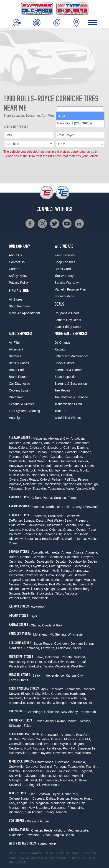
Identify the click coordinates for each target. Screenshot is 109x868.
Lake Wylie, (61, 744)
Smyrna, (15, 593)
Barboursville (47, 844)
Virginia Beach (63, 835)
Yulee (13, 543)
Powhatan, (33, 835)
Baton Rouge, (43, 644)
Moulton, (86, 470)
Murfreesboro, (49, 780)
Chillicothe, (52, 712)
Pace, (93, 530)
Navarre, (15, 530)
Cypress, (39, 798)
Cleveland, (63, 762)
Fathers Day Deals (68, 320)
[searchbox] (80, 144)
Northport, (39, 475)
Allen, (32, 794)
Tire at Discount (56, 853)
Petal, (83, 662)
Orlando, (69, 530)
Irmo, (48, 744)
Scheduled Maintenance (72, 356)
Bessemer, (64, 443)
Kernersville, (70, 698)
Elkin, (46, 694)
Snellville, (29, 593)
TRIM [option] (61, 151)
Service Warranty (67, 283)
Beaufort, (83, 735)
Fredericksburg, (55, 830)
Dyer (34, 616)
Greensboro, (60, 694)
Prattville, (15, 484)
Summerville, (18, 753)
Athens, (37, 443)
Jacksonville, (63, 466)
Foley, (27, 457)
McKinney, (58, 803)
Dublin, (93, 561)
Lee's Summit (18, 680)
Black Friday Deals (68, 327)
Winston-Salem (81, 703)
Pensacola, (82, 534)
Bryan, (56, 794)
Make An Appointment (24, 313)
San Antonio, (34, 812)
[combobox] (29, 135)
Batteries (15, 356)
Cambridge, (35, 712)
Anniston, (15, 443)
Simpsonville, (87, 748)
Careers (15, 269)
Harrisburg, (78, 694)
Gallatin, (15, 771)
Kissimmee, (55, 525)
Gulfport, (80, 657)
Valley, (71, 489)
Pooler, (43, 584)
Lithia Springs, (56, 575)
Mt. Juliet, (31, 780)
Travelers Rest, (63, 753)
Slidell (77, 648)
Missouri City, (76, 803)
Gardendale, (74, 457)
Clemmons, (73, 689)
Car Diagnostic (19, 384)
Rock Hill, (70, 748)
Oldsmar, (56, 530)
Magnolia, (43, 803)
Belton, (38, 675)
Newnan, (15, 584)
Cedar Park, (71, 794)
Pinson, (83, 479)
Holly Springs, (62, 571)
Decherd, (46, 767)
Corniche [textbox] (13, 144)
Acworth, (38, 552)
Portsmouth (88, 712)
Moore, (73, 721)
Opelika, (67, 475)
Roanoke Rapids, (39, 703)
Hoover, (83, 461)
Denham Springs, (83, 644)
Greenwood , (50, 735)
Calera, (23, 448)
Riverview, (16, 539)
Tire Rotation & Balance (71, 397)
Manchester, (62, 776)
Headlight (16, 418)
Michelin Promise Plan (70, 289)
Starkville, (35, 666)
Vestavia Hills (86, 489)
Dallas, (51, 798)
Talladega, (16, 489)
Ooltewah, (82, 780)
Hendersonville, (33, 771)
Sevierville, (17, 785)
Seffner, (58, 539)
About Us (15, 255)
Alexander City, (59, 438)
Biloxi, (40, 657)
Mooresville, (17, 703)
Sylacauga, (91, 484)
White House (51, 785)
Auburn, (49, 443)
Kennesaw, (81, 571)
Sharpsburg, (82, 589)
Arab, (27, 443)
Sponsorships (64, 296)
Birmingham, (81, 443)
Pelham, (57, 479)
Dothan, (42, 452)
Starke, (70, 539)
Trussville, (40, 489)
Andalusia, (78, 438)
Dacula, (30, 561)
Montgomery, (58, 470)
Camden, (28, 739)
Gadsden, (57, 457)
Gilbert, (37, 498)
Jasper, (79, 466)
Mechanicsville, (78, 830)
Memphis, (78, 776)
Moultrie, (90, 580)
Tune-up (61, 411)
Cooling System (20, 390)
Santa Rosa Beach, (38, 539)
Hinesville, (34, 571)
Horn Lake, (35, 662)
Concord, (89, 689)
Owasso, (85, 721)
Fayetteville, (39, 566)
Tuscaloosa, (57, 489)
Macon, (30, 580)
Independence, (54, 675)
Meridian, (51, 662)
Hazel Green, (37, 461)
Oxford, (45, 479)
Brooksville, (56, 516)
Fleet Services (65, 255)
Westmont (38, 607)
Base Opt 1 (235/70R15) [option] (75, 158)
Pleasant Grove (38, 821)
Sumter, (34, 753)
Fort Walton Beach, (61, 520)
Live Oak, (85, 525)
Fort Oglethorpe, (61, 566)
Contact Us (17, 262)
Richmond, (16, 812)
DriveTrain (16, 397)
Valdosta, (72, 593)
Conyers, (88, 557)
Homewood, (68, 461)
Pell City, (71, 479)
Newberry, (16, 748)
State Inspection (66, 377)
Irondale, (47, 466)
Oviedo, (82, 530)
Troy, (28, 489)
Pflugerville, (76, 808)
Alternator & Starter (68, 370)
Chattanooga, (45, 762)
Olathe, (36, 625)
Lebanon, (45, 776)
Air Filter (15, 343)
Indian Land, (34, 744)
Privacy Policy (19, 283)
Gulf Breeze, (18, 525)
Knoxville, (16, 776)
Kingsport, (86, 771)
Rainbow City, (33, 484)
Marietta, (57, 580)
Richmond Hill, (83, 584)
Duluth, (14, 566)
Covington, (62, 644)
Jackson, (51, 771)
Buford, (14, 557)
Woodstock (40, 598)
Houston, (63, 798)
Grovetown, (17, 571)
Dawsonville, (45, 561)
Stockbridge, (45, 593)
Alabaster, (40, 438)
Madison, (15, 470)
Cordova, (32, 767)
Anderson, (68, 735)
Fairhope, (85, 452)
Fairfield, (71, 452)
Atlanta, (79, 552)
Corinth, (67, 657)
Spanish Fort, (72, 484)
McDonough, (73, 580)
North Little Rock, (58, 507)
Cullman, (70, 448)
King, (83, 698)
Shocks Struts (64, 363)
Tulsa (28, 726)
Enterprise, (56, 452)
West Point (79, 666)
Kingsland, (16, 575)
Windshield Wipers (68, 418)
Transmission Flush (68, 404)
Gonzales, (16, 648)
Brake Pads (17, 370)
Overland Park (52, 625)
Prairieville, (64, 648)
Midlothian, (17, 835)
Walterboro (83, 753)
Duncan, (57, 739)
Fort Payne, (41, 457)
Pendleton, (54, 748)
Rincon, (14, 589)
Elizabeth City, (31, 694)
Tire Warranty (64, 276)
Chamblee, (56, 557)
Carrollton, (40, 557)
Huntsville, (32, 466)
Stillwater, (16, 726)
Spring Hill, (33, 785)
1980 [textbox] (10, 135)
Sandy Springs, (45, 589)
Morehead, (41, 634)
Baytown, (44, 794)
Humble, (77, 798)
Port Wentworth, (61, 584)
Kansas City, (75, 675)
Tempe (73, 498)
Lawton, (61, 721)
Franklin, (92, 767)
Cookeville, (17, 767)
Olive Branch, (68, 662)
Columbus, (72, 557)
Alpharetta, (53, 552)
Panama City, (33, 534)
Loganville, (16, 580)
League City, (26, 803)
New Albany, (70, 712)
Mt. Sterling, (58, 634)
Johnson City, (68, 771)
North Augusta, (35, 748)
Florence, (15, 457)
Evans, (25, 566)
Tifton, (60, 593)
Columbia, (43, 739)
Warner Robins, (20, 598)
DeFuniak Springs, (22, 520)
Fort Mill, (85, 739)
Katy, (12, 803)
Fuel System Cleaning (24, 411)
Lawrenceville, (35, 575)
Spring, (49, 812)
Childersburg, (53, 448)
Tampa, (82, 539)
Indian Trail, (32, 698)
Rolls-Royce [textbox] (66, 135)
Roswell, (27, 589)
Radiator (61, 349)
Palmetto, (16, 534)
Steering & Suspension (71, 384)
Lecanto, (71, 525)
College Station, (20, 798)
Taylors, (46, 753)
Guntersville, (18, 461)
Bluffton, (15, 739)
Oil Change (63, 343)
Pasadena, (59, 808)
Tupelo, (48, 666)
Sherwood (90, 507)
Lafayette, (48, 648)
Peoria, (48, 498)
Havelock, (16, 698)
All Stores (16, 299)
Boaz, (13, 448)
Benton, (39, 507)
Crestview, (73, 516)
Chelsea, (36, 448)
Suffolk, (47, 835)
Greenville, (16, 744)
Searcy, (77, 507)
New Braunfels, (39, 808)
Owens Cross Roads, (24, 479)
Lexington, (77, 744)
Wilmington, (61, 703)
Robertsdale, (53, 484)
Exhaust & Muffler (21, 404)
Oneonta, (53, 475)
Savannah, (64, 589)
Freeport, (82, 520)
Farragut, (60, 767)
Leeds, (90, 466)
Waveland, (62, 666)
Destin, (41, 520)
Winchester (76, 634)
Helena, (53, 461)
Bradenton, (39, 516)
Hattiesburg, (17, 662)
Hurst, (88, 798)
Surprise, (60, 498)
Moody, (74, 470)
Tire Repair (62, 390)
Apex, (45, 689)
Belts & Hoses (19, 363)
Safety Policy (18, 276)
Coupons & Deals (67, 313)
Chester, (37, 830)
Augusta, (92, 552)
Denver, (14, 694)
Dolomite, (29, 452)
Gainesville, (82, 566)
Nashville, (67, 780)
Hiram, (47, 571)
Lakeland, (31, 776)
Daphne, (83, 448)
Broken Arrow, (44, 721)
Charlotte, (57, 689)
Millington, (16, 780)
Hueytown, (16, 466)
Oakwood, (30, 584)
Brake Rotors (18, 377)
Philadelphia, (18, 666)
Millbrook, (30, 470)
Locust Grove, (77, 575)
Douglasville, (77, 561)
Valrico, (93, 539)
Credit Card (63, 269)
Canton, (26, 557)
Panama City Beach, (58, 534)
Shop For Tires (19, 306)
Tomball (61, 812)
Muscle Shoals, (20, 475)
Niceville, (29, 530)
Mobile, (43, 470)
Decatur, (15, 452)
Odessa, (42, 530)
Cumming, (16, 561)
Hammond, (32, 648)
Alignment (16, 349)
